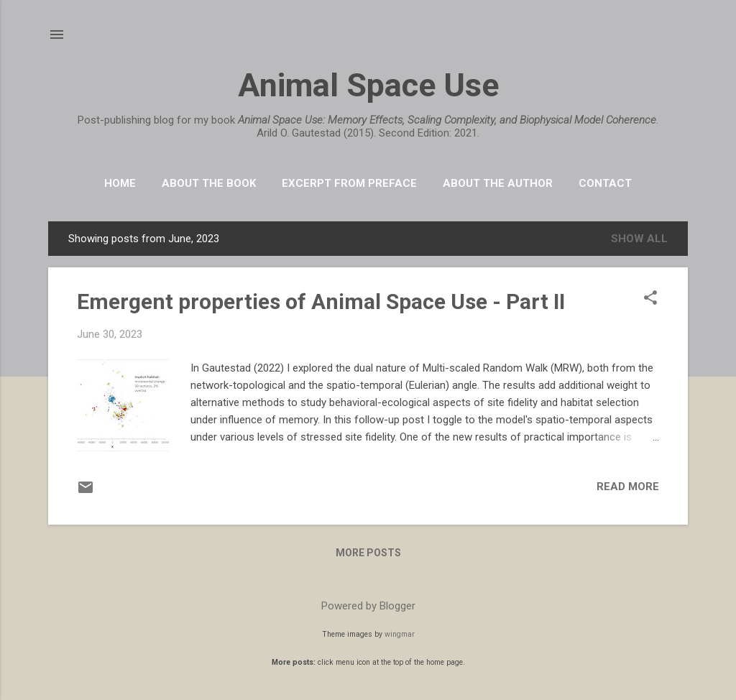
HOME (120, 183)
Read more (628, 487)
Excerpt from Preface (349, 183)
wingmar (400, 634)
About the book (209, 183)
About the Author (498, 183)
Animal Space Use (368, 85)
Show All (639, 239)
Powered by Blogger (368, 606)
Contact (605, 183)
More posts (368, 553)
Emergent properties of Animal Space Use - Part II (321, 301)
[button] (650, 299)
